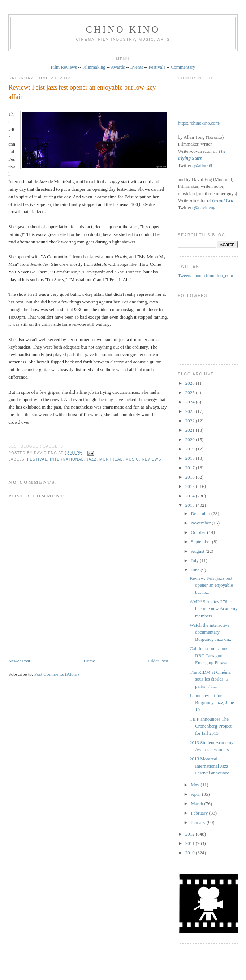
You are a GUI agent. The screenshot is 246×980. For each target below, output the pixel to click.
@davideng (205, 208)
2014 (191, 496)
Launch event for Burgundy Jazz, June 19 (212, 703)
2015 (191, 486)
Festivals (157, 67)
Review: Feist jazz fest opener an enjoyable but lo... (211, 585)
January (199, 822)
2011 (191, 843)
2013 (191, 505)
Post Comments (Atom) (57, 674)
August (198, 551)
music (132, 459)
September (201, 542)
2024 (191, 402)
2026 (191, 383)
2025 (191, 392)
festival (37, 459)
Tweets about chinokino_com (206, 275)
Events (137, 67)
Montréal (111, 459)
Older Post (158, 661)
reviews (151, 459)
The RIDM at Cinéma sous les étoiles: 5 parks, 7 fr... (210, 679)
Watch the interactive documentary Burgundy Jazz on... (211, 632)
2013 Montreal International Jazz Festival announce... (211, 766)
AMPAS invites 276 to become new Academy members (214, 609)
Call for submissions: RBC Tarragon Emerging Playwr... (210, 656)
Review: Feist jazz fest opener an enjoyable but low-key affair (82, 92)
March (197, 804)
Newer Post (19, 661)
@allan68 (203, 165)
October (199, 532)
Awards (118, 67)
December (201, 513)
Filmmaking (94, 67)
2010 (191, 853)
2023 (191, 411)
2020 (191, 439)
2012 (191, 834)
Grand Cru (223, 200)
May (196, 785)
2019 (191, 449)
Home (89, 661)
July (195, 560)
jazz (91, 459)
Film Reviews (64, 67)
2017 (191, 468)
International (67, 459)
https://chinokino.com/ (199, 123)
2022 (191, 421)
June (196, 570)
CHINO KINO (123, 29)
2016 (191, 477)
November (201, 523)
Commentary (183, 67)
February (200, 813)
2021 (191, 430)
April (196, 794)
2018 (191, 458)
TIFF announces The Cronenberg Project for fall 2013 (211, 726)
